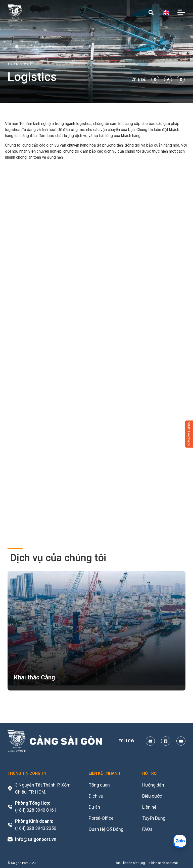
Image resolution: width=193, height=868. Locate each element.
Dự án (94, 807)
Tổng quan (99, 785)
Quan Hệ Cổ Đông (106, 829)
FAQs (147, 829)
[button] (155, 79)
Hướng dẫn (153, 785)
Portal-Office (101, 818)
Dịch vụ (96, 796)
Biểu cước (152, 796)
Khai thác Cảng (34, 677)
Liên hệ (149, 807)
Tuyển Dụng (154, 818)
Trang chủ (20, 64)
